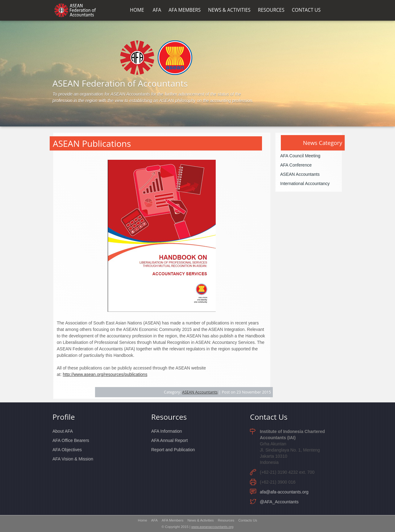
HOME (137, 10)
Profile (64, 417)
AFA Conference (296, 165)
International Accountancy (305, 184)
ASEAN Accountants (200, 392)
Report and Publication (173, 450)
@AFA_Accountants (279, 502)
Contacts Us (248, 520)
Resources (169, 417)
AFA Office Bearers (71, 440)
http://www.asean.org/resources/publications (105, 374)
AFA (157, 10)
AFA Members (173, 520)
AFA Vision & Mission (73, 459)
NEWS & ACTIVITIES (229, 10)
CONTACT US (306, 10)
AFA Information (167, 431)
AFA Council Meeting (300, 156)
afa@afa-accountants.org (284, 492)
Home (143, 520)
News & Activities (200, 520)
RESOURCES (271, 10)
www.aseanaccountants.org (212, 527)
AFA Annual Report (169, 440)
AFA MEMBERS (185, 10)
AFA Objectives (67, 450)
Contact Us (269, 417)
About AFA (63, 431)
